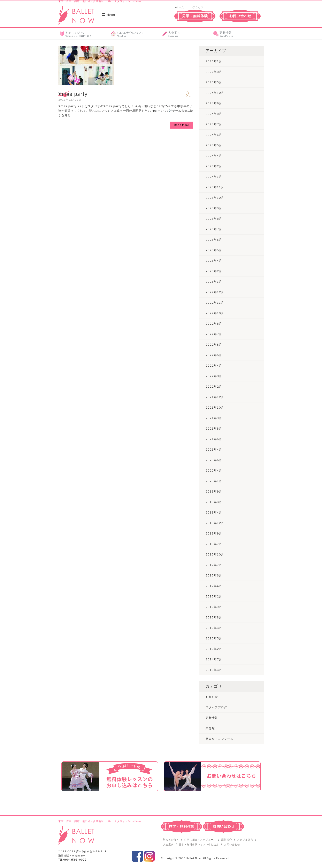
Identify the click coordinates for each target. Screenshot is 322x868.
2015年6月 (214, 628)
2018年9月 (214, 533)
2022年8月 (214, 324)
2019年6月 (214, 502)
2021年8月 (214, 429)
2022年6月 (214, 345)
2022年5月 (214, 355)
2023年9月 (214, 208)
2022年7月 (214, 334)
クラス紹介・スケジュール (200, 840)
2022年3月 (214, 376)
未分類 (210, 728)
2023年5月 (214, 250)
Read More (182, 125)
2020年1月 (214, 481)
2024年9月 (214, 103)
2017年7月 (214, 565)
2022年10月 (215, 313)
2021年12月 (215, 397)
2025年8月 (214, 72)
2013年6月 (214, 670)
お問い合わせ (232, 845)
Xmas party (73, 94)
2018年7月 (214, 544)
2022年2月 (214, 387)
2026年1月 (214, 61)
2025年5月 (214, 82)
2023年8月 (214, 219)
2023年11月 (215, 187)
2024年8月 (214, 114)
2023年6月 (214, 240)
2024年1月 (214, 177)
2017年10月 (215, 554)
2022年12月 (215, 292)
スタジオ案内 (245, 840)
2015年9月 (214, 607)
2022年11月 (215, 303)
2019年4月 (214, 512)
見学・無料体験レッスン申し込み (199, 845)
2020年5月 (214, 460)
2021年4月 (214, 450)
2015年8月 (214, 617)
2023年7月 (214, 229)
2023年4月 (214, 261)
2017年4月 (214, 586)
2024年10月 (215, 93)
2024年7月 (214, 124)
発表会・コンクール (219, 739)
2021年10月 (215, 408)
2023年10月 (215, 198)
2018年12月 (215, 523)
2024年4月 (214, 156)
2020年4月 (214, 471)
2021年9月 (214, 418)
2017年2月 (214, 596)
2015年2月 (214, 649)
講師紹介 (227, 840)
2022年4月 (214, 366)
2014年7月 (214, 659)
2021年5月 (214, 439)
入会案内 (168, 845)
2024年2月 (214, 166)
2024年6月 (214, 135)
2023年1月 (214, 282)
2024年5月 (214, 145)
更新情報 (212, 718)
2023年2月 (214, 271)
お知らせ (212, 697)
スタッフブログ (216, 707)
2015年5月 (214, 638)
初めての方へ (171, 840)
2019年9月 (214, 492)
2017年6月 (214, 575)
